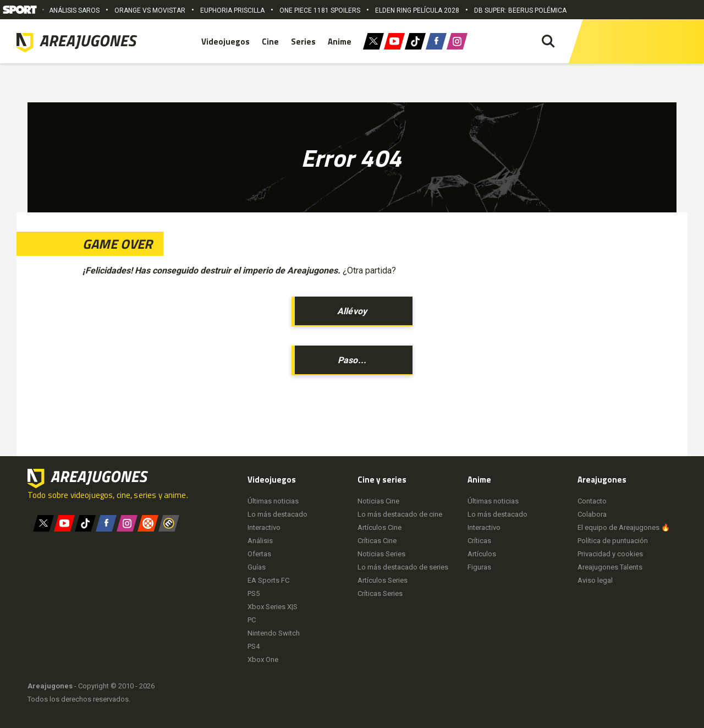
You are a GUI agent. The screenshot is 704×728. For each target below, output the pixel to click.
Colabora (592, 514)
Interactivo (264, 527)
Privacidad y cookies (610, 554)
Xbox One (263, 659)
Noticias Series (381, 554)
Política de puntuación (613, 541)
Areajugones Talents (610, 567)
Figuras (479, 567)
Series (303, 42)
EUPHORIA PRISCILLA (232, 10)
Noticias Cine (378, 501)
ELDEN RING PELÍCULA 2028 (417, 10)
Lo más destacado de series (403, 567)
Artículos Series (383, 580)
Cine (270, 42)
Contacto (592, 501)
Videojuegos (226, 42)
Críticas (479, 541)
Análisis (260, 541)
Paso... (352, 360)
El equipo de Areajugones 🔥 (624, 527)
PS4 (254, 646)
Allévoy (352, 311)
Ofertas (259, 554)
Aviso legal (595, 580)
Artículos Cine (380, 527)
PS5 (254, 593)
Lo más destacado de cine (400, 514)
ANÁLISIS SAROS (74, 10)
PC (252, 620)
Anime (340, 42)
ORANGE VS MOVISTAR (150, 10)
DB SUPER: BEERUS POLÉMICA (520, 10)
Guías (257, 567)
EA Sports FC (268, 580)
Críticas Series (380, 593)
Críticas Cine (377, 541)
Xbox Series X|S (273, 607)
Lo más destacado (277, 514)
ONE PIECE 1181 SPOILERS (320, 10)
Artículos (482, 554)
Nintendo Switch (274, 633)
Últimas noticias (273, 501)
